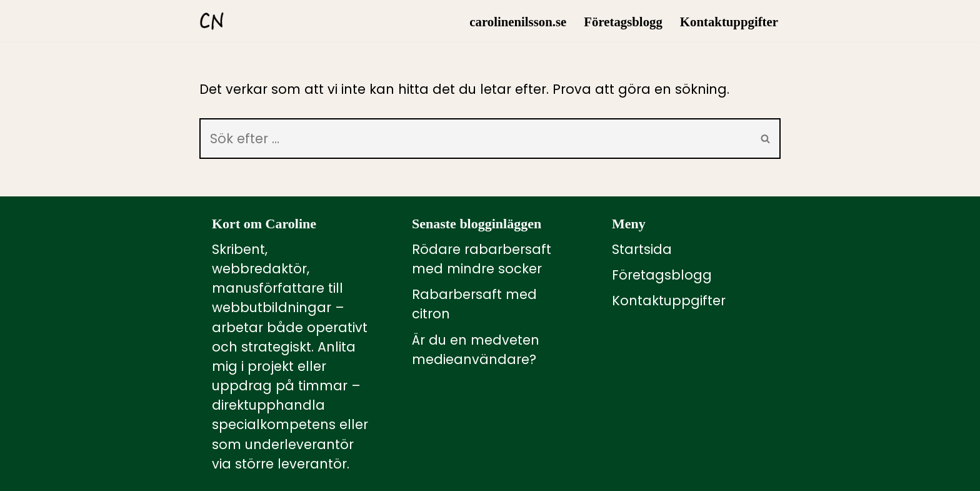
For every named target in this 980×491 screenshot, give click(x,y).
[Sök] (475, 139)
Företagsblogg (623, 22)
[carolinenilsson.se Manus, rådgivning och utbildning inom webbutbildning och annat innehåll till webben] (212, 21)
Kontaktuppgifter (729, 22)
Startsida (642, 249)
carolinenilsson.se (518, 22)
